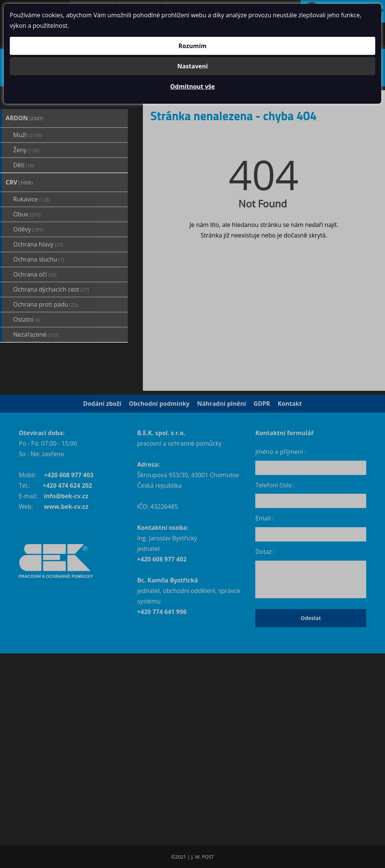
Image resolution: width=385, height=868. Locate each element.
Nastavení (192, 66)
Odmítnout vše (193, 86)
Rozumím (192, 46)
